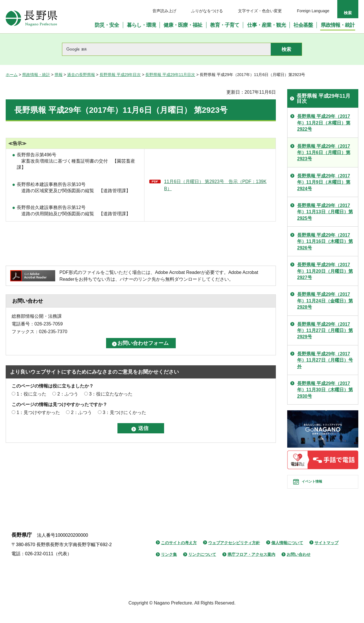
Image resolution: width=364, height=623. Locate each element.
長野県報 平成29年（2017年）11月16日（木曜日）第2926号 (325, 241)
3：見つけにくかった (124, 412)
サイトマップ (326, 553)
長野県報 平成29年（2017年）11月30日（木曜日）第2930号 (325, 390)
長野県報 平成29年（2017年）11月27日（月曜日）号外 (325, 360)
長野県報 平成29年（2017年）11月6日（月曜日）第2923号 (324, 153)
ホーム (12, 75)
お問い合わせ (299, 565)
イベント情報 (319, 487)
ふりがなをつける (207, 11)
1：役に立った (31, 394)
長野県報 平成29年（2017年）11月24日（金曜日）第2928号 (325, 301)
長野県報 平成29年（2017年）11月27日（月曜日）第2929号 (325, 331)
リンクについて (202, 565)
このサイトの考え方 (179, 553)
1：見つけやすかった (38, 412)
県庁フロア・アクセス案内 (251, 565)
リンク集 (169, 565)
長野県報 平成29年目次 (120, 75)
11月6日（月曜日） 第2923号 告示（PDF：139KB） (215, 185)
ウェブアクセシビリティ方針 (234, 553)
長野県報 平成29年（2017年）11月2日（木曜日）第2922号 (324, 123)
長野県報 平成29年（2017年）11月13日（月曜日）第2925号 (325, 212)
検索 (348, 13)
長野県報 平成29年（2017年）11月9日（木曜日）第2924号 (324, 182)
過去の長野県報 (81, 75)
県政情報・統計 (36, 75)
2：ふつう (68, 394)
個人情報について (287, 553)
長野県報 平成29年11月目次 (170, 75)
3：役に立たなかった (111, 394)
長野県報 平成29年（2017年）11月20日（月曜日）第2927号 (325, 271)
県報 (59, 75)
